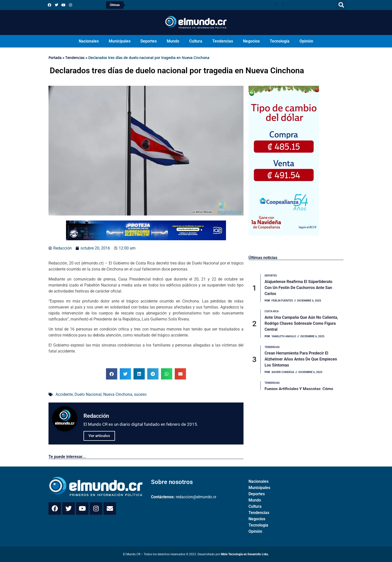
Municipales (120, 41)
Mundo (173, 41)
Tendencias (223, 41)
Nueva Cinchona (118, 394)
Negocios (251, 41)
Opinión (306, 41)
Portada (55, 58)
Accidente (64, 394)
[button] (341, 5)
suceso (140, 394)
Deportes (149, 41)
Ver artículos (99, 436)
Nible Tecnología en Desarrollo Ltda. (245, 554)
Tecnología (280, 41)
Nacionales (89, 41)
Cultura (196, 41)
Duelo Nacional (88, 394)
